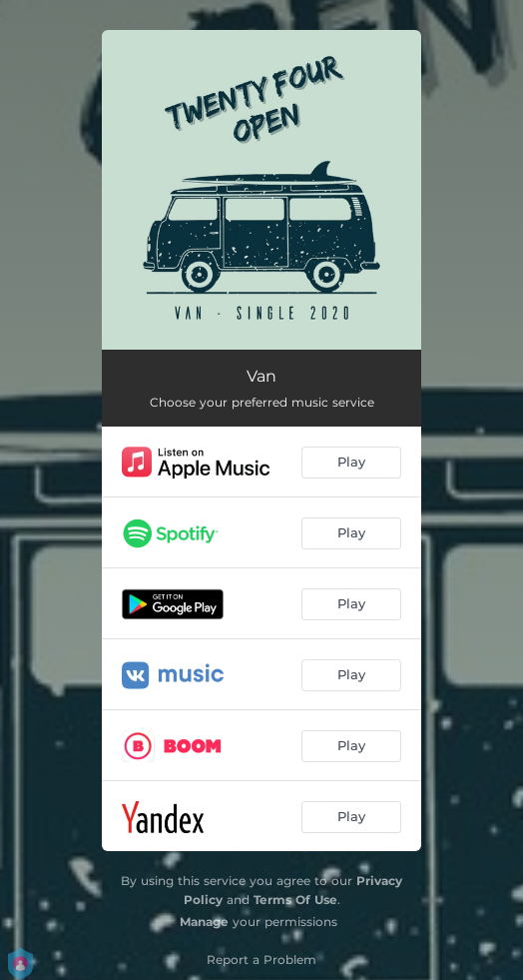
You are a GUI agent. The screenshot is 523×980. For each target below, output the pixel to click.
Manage (204, 922)
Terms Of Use (295, 900)
